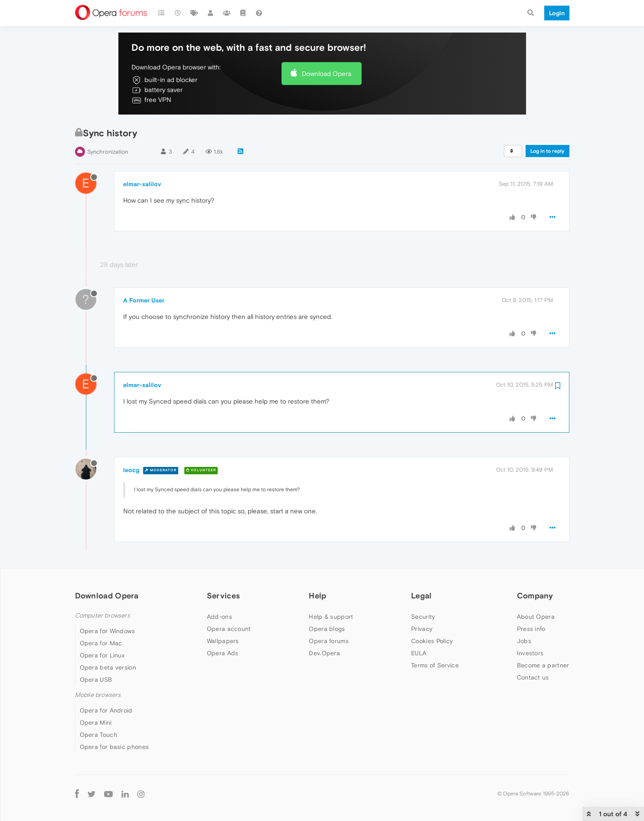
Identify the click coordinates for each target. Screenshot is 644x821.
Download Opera (327, 74)
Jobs (524, 641)
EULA (419, 653)
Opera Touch (98, 735)
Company (535, 596)
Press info (531, 629)
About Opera (536, 617)
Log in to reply (548, 151)
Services (223, 596)
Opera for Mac (101, 643)
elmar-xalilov (142, 184)
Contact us (533, 677)
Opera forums (329, 641)
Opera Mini (96, 722)
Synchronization (108, 152)
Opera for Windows (108, 631)
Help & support (331, 617)
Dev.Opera (324, 653)
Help (317, 596)
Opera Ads (223, 653)
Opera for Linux (102, 655)
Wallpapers (223, 641)
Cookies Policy (432, 641)
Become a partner (543, 665)
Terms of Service (435, 665)
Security (423, 617)
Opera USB (96, 680)
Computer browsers (103, 616)
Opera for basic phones (114, 747)
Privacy (422, 629)
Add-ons (219, 617)
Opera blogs (327, 629)
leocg (131, 470)
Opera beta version (108, 667)
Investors (530, 653)
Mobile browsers (98, 695)
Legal (422, 596)
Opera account (229, 629)
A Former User (144, 300)
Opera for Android (106, 710)
